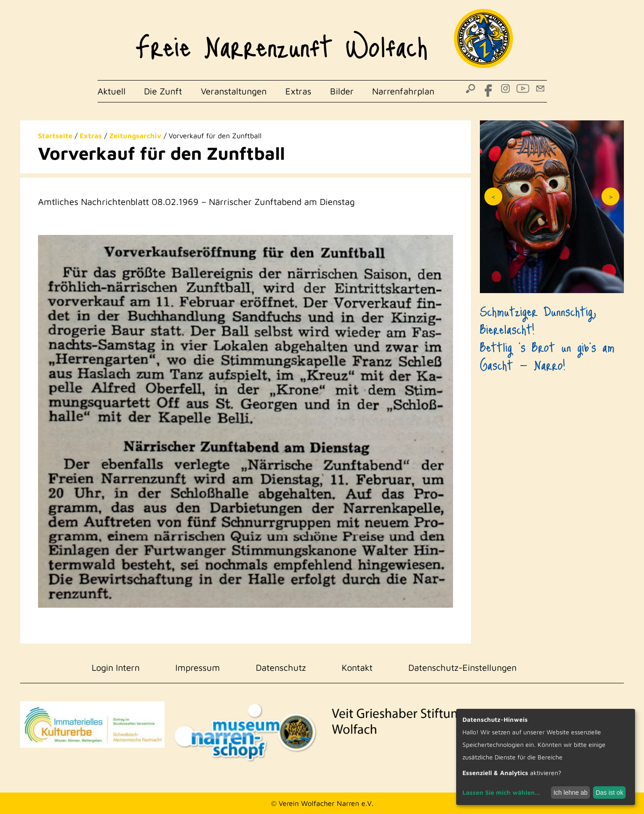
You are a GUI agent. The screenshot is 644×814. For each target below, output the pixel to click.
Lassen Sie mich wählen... (501, 792)
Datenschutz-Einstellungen (462, 667)
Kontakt (357, 667)
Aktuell (112, 91)
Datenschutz (281, 667)
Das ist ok (609, 793)
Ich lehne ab (570, 793)
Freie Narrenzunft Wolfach (282, 40)
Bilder (342, 91)
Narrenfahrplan (403, 91)
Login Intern (116, 667)
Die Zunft (163, 91)
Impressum (198, 667)
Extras (298, 91)
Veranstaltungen (234, 91)
